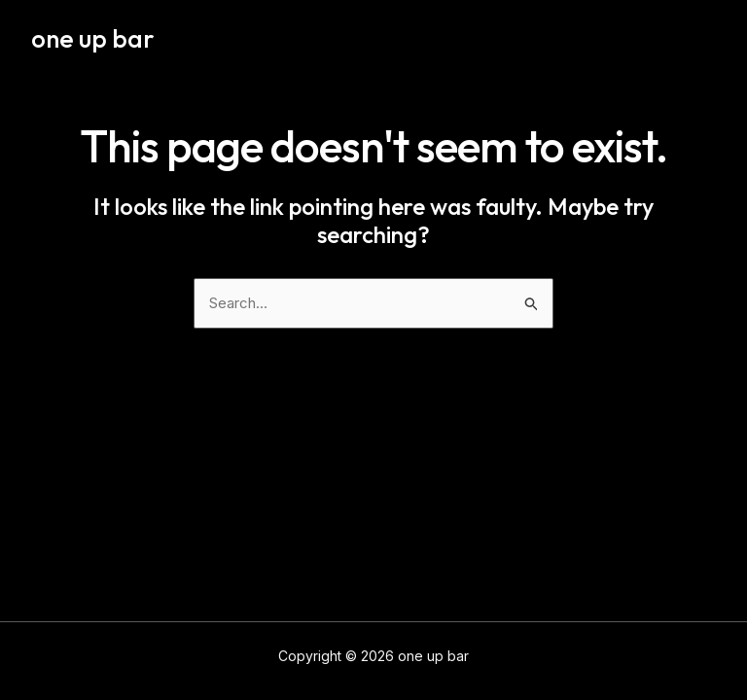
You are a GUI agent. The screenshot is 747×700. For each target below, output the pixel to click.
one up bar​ (93, 38)
